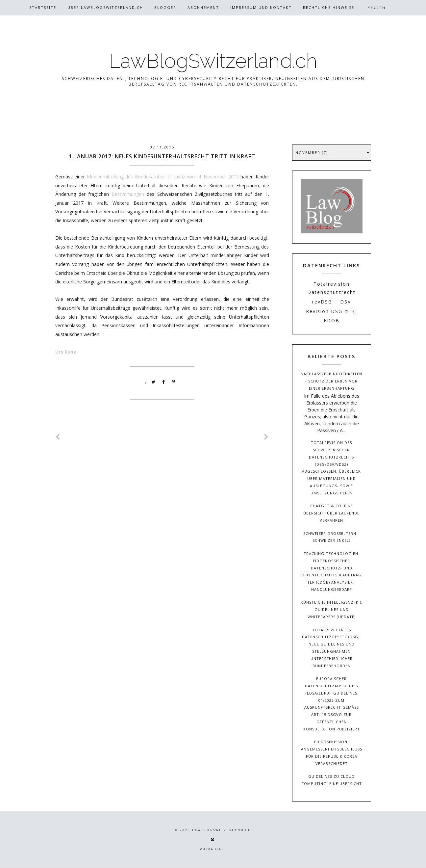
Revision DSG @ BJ (332, 311)
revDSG (322, 302)
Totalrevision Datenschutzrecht (331, 288)
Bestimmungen (128, 194)
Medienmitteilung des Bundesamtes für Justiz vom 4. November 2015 (163, 177)
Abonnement (203, 7)
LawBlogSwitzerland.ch (213, 61)
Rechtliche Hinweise (329, 7)
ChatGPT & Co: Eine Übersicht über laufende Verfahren (331, 513)
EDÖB (332, 320)
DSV (346, 302)
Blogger (165, 7)
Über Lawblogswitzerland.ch (105, 7)
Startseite (43, 7)
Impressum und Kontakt (261, 7)
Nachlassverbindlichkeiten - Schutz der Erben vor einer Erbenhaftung (331, 381)
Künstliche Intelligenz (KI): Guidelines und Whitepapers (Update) (332, 609)
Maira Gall (213, 849)
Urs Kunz (66, 352)
